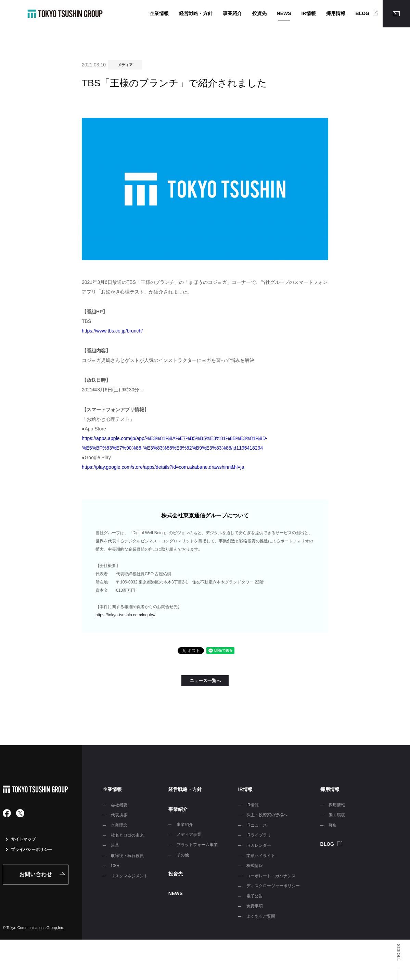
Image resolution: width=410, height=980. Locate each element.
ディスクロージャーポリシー (273, 886)
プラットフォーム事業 (197, 845)
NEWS (284, 13)
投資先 (259, 13)
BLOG (362, 13)
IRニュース (257, 825)
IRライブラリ (259, 835)
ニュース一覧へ (205, 681)
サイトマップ (21, 839)
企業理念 (119, 825)
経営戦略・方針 (196, 13)
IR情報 (309, 13)
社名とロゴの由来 (127, 835)
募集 (333, 825)
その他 (183, 855)
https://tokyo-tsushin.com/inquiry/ (125, 615)
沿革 (115, 845)
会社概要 (119, 805)
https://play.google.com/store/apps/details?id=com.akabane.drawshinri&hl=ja (163, 467)
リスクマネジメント (129, 876)
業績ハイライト (261, 856)
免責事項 (255, 906)
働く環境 (337, 815)
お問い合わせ (36, 874)
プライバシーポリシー (29, 850)
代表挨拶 (119, 815)
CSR (115, 866)
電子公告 (255, 896)
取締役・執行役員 (127, 856)
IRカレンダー (259, 845)
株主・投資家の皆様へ (267, 815)
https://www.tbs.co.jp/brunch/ (112, 331)
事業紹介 (232, 13)
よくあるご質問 (261, 916)
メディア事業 (189, 834)
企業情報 (159, 13)
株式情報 (255, 866)
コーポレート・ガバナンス (271, 876)
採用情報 (336, 13)
